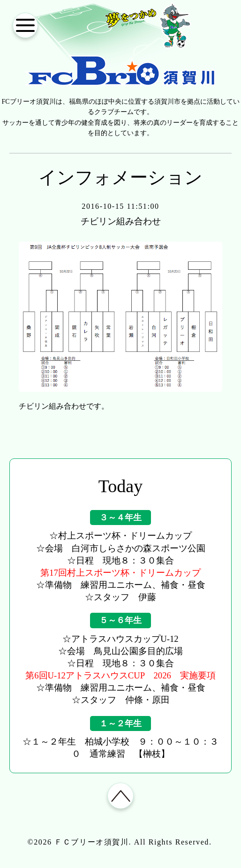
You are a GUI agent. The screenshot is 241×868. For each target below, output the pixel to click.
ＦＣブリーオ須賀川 (91, 844)
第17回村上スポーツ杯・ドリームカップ (120, 573)
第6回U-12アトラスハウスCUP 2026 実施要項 (120, 675)
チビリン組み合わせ (120, 221)
